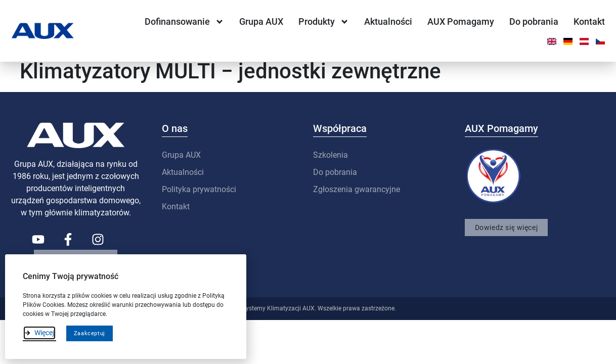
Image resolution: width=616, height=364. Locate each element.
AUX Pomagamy (461, 21)
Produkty (324, 22)
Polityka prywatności (199, 196)
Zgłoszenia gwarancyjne (357, 196)
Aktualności (388, 21)
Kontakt (589, 21)
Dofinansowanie (184, 22)
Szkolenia (331, 162)
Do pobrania (534, 21)
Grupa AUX (261, 21)
